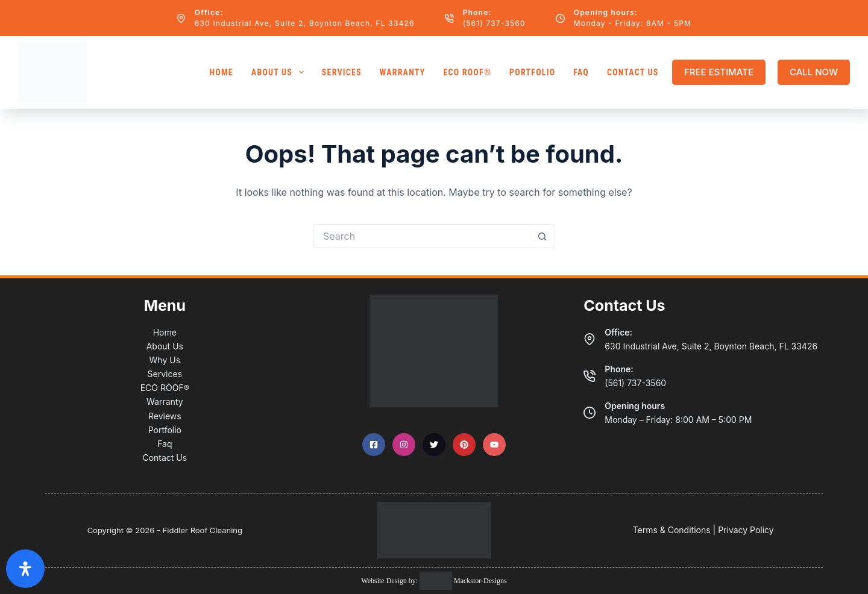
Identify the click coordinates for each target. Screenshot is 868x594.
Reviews (165, 416)
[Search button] (542, 236)
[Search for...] (422, 236)
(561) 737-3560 (494, 23)
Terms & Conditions (672, 530)
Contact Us (633, 72)
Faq (165, 444)
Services (342, 72)
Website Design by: (390, 581)
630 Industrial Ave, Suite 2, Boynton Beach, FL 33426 (305, 23)
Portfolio (532, 72)
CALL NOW (814, 72)
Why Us (165, 360)
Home (221, 72)
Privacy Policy (746, 530)
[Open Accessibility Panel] (25, 569)
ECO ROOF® (467, 72)
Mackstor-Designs (480, 581)
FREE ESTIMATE (719, 72)
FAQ (581, 72)
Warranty (403, 72)
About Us (280, 72)
